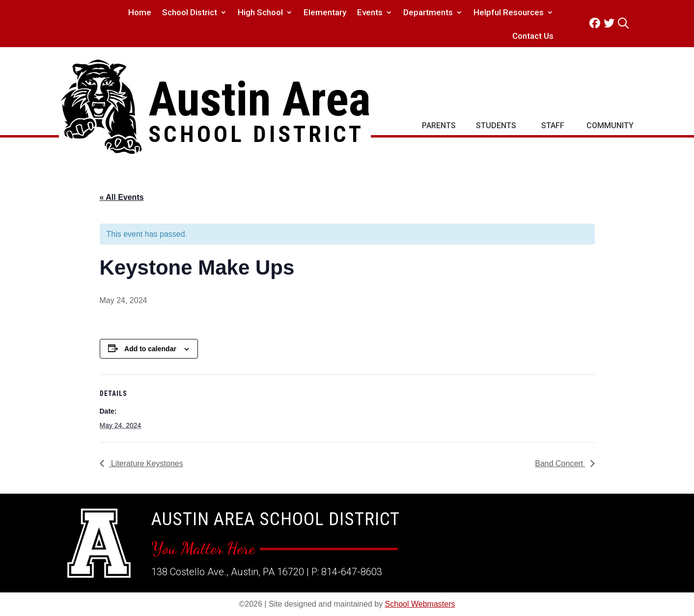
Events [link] (370, 13)
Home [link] (140, 13)
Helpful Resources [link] (509, 13)
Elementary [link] (325, 13)
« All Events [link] (122, 197)
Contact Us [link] (533, 37)
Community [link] (610, 126)
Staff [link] (553, 126)
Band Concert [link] (560, 463)
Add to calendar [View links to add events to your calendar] (150, 349)
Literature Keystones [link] (146, 463)
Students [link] (496, 126)
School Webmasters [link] (420, 604)
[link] (597, 23)
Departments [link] (428, 13)
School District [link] (190, 13)
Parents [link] (439, 126)
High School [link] (260, 13)
